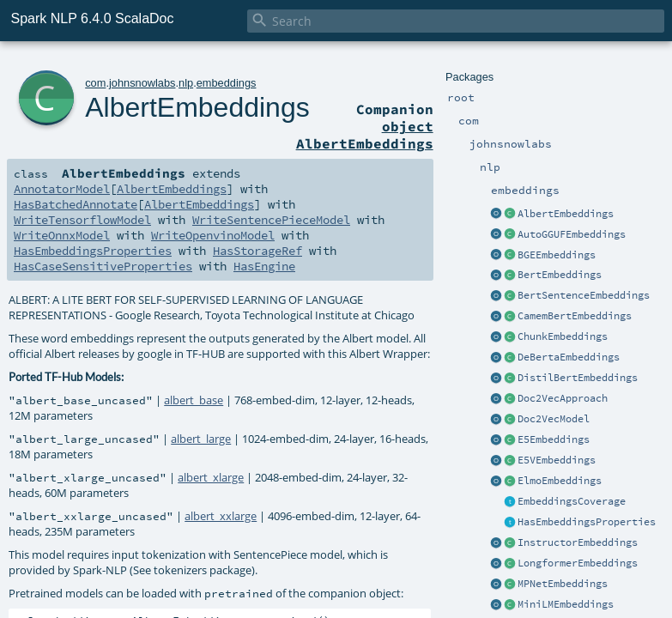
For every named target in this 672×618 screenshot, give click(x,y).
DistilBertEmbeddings (578, 378)
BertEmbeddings (560, 275)
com (95, 83)
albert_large (201, 439)
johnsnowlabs (142, 83)
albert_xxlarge (221, 516)
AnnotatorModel (62, 189)
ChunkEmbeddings (563, 336)
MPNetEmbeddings (563, 584)
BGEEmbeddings (557, 255)
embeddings (227, 83)
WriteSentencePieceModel (271, 220)
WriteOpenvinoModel (213, 235)
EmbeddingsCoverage (572, 501)
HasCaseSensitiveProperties (103, 266)
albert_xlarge (211, 477)
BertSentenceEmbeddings (584, 295)
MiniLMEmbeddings (566, 604)
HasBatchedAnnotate (76, 204)
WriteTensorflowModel (82, 220)
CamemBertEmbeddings (575, 316)
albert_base (194, 400)
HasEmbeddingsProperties (587, 522)
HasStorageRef (257, 251)
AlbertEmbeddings (566, 214)
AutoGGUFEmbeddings (572, 234)
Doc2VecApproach (563, 398)
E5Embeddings (554, 439)
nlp (186, 83)
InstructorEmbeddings (578, 542)
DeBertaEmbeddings (569, 357)
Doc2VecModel (554, 419)
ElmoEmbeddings (560, 481)
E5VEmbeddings (557, 460)
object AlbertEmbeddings (365, 135)
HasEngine (264, 266)
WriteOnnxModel (62, 235)
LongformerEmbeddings (578, 563)
